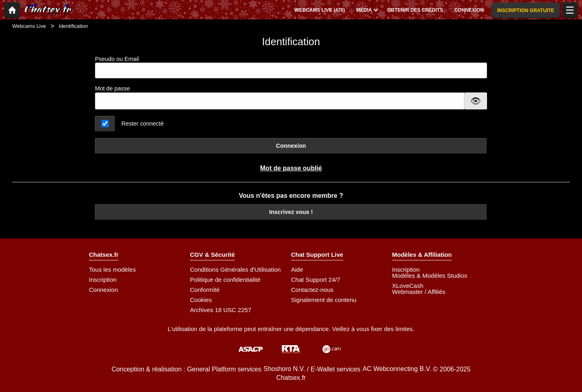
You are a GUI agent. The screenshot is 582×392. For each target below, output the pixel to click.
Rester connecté (142, 124)
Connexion (291, 146)
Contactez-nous (312, 290)
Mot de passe (112, 88)
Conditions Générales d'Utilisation (235, 269)
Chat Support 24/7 (316, 280)
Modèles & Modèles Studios (430, 276)
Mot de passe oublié (291, 168)
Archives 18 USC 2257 (221, 310)
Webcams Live (29, 26)
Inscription (103, 280)
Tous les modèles (112, 269)
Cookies (201, 300)
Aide (297, 269)
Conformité (205, 290)
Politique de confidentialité (225, 280)
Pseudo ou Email (291, 67)
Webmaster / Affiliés (419, 292)
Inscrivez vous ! (291, 212)
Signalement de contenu (324, 300)
